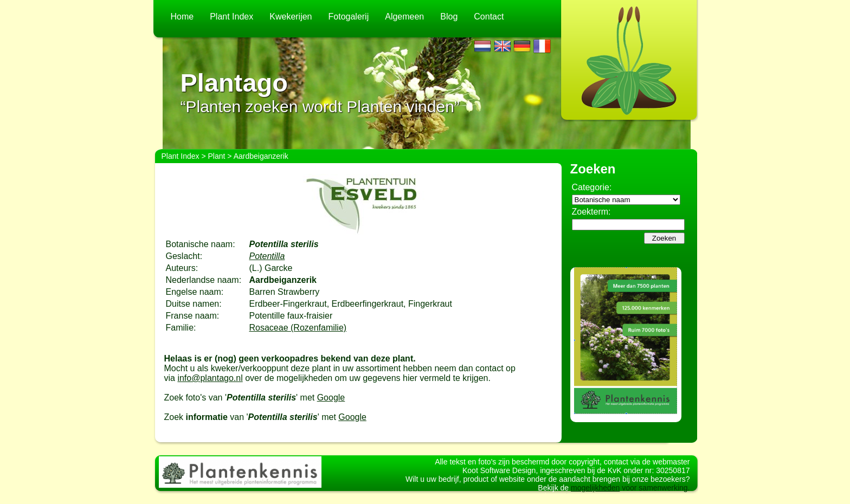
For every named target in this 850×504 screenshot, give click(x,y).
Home (182, 17)
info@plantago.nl (210, 378)
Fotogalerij (349, 17)
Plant (217, 156)
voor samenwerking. (655, 497)
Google (331, 398)
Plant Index (231, 17)
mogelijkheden (595, 497)
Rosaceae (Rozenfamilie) (298, 328)
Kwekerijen (291, 17)
